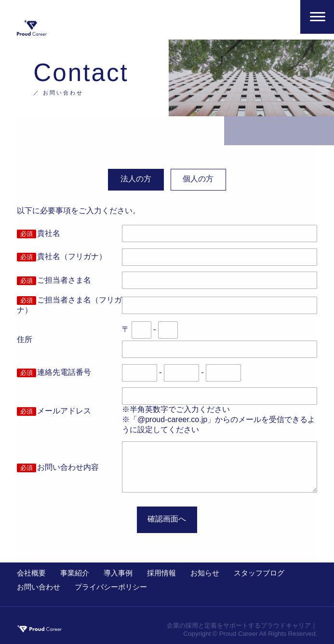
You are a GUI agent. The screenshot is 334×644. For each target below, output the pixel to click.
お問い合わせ (39, 587)
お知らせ (205, 573)
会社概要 (31, 573)
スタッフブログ (259, 573)
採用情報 (161, 573)
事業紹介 (75, 573)
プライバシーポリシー (111, 587)
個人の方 (198, 179)
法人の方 (136, 179)
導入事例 (118, 573)
